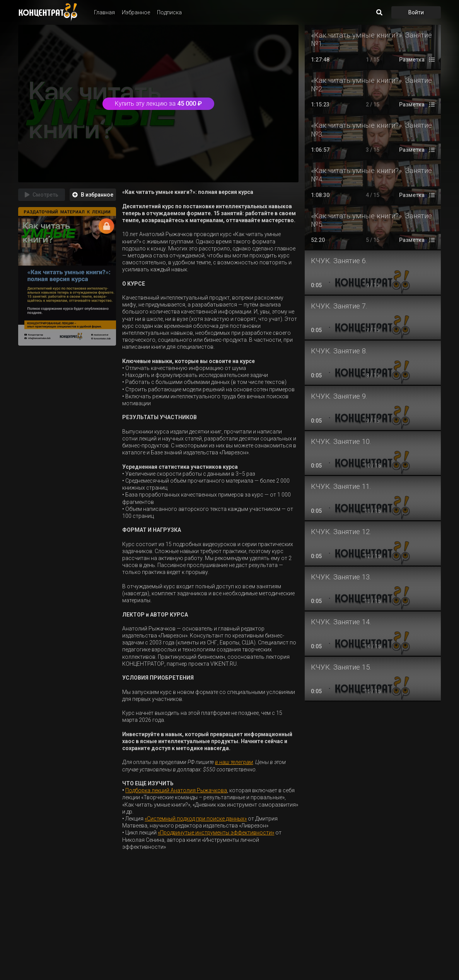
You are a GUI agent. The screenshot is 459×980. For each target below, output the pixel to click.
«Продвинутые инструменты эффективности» (216, 833)
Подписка (169, 12)
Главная (104, 12)
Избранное (136, 12)
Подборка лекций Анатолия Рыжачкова (176, 790)
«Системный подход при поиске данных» (196, 819)
